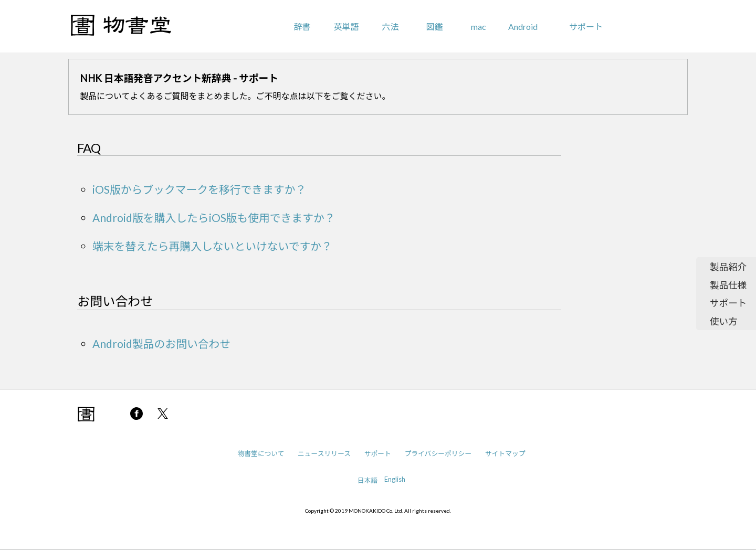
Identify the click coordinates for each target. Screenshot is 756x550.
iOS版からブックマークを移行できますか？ (199, 189)
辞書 (302, 27)
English (395, 479)
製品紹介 (728, 267)
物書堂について (261, 453)
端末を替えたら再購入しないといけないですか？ (212, 246)
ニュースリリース (324, 453)
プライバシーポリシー (438, 453)
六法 (390, 27)
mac (479, 27)
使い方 (724, 321)
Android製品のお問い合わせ (161, 343)
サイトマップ (505, 453)
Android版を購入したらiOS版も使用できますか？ (214, 218)
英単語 (346, 27)
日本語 (367, 480)
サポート (586, 27)
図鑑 (435, 27)
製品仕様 (728, 285)
